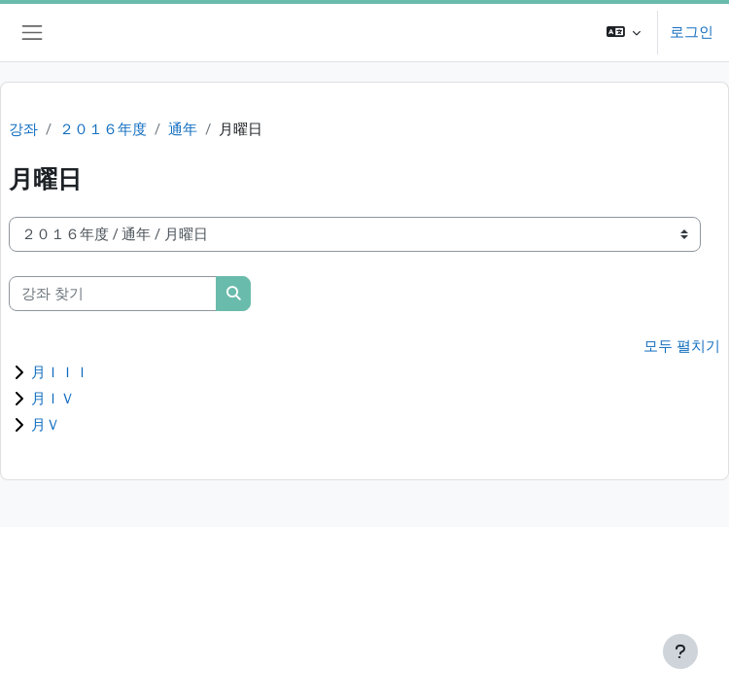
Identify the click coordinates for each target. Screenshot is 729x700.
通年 (183, 129)
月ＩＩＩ (60, 372)
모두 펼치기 (682, 346)
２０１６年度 (103, 129)
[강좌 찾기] (113, 294)
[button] (624, 33)
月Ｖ (46, 425)
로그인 (692, 32)
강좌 (23, 129)
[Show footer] (680, 651)
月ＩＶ (53, 399)
